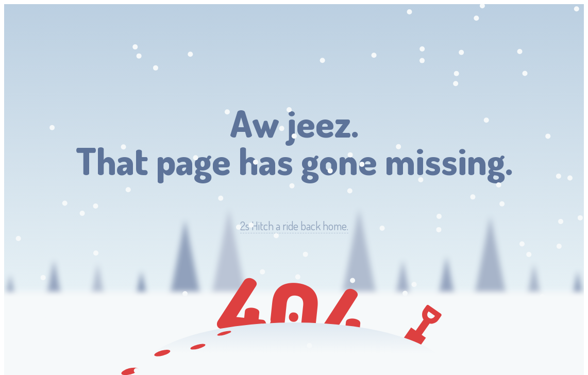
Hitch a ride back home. (294, 226)
